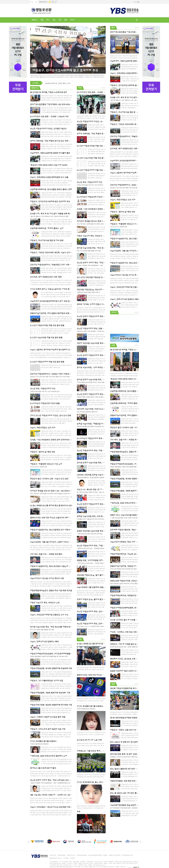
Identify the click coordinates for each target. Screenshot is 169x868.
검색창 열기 (137, 20)
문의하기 (73, 858)
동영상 (72, 20)
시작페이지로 (32, 2)
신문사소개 (53, 855)
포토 (79, 811)
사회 (54, 20)
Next (103, 823)
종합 (42, 20)
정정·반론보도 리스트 (56, 858)
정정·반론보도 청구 (128, 855)
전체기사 (35, 20)
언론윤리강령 (61, 855)
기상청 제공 (54, 3)
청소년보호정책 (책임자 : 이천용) (98, 855)
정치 (60, 20)
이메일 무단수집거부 (115, 855)
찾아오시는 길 (71, 855)
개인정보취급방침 (82, 855)
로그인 (135, 2)
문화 (66, 20)
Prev (80, 823)
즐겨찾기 (36, 2)
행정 (48, 20)
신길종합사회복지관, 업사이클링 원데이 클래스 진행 (61, 83)
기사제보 (66, 858)
